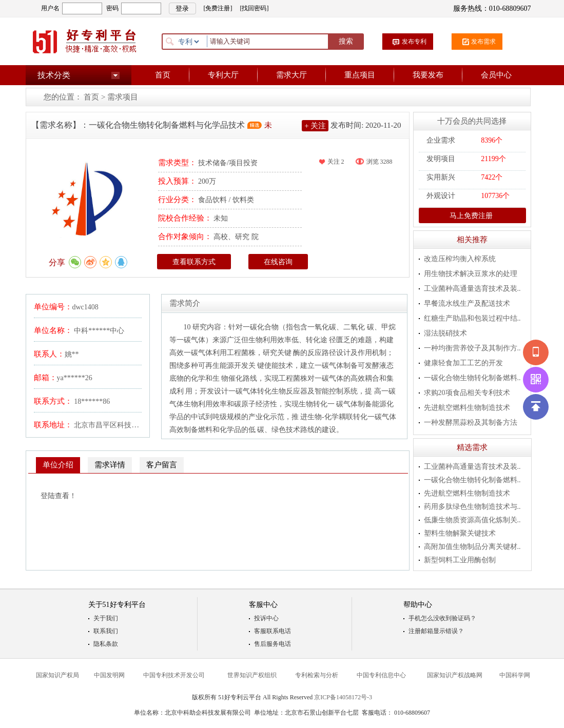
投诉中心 (266, 618)
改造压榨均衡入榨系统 (460, 259)
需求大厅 (291, 75)
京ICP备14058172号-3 (343, 697)
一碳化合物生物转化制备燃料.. (472, 378)
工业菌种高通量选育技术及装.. (472, 289)
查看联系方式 (194, 262)
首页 (163, 75)
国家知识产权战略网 (455, 675)
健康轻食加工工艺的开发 (463, 363)
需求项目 (123, 97)
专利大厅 (223, 75)
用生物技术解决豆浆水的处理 (471, 274)
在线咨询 (278, 262)
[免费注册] (218, 8)
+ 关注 (315, 126)
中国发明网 (109, 675)
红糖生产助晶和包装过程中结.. (472, 318)
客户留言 (162, 465)
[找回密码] (255, 8)
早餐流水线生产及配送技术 (467, 303)
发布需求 (483, 42)
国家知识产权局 (57, 675)
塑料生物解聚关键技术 (460, 533)
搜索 (346, 41)
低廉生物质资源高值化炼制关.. (472, 520)
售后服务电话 (273, 644)
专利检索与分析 (317, 675)
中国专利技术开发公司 (174, 675)
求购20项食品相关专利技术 (467, 393)
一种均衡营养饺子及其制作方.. (472, 348)
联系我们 (106, 631)
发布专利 (414, 42)
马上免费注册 (467, 215)
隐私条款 (106, 644)
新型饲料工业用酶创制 (460, 560)
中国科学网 (515, 675)
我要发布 (428, 75)
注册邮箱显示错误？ (436, 631)
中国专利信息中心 (381, 675)
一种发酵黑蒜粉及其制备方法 (471, 422)
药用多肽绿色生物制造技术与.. (472, 507)
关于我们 (106, 618)
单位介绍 (58, 465)
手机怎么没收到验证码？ (442, 618)
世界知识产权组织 (252, 675)
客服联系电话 (273, 631)
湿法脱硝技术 (445, 333)
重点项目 (360, 75)
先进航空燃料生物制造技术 (467, 408)
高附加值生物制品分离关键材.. (472, 547)
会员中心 (496, 75)
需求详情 (110, 465)
